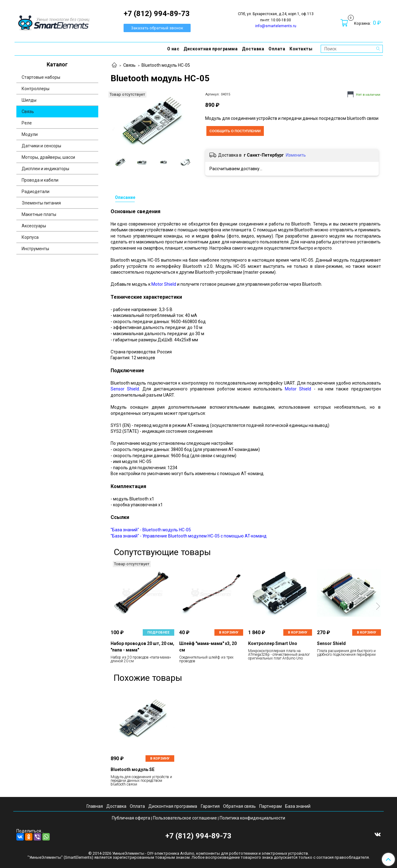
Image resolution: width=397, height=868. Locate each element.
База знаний (298, 806)
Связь (129, 65)
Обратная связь (239, 806)
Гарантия (210, 806)
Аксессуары (34, 226)
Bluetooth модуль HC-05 (166, 65)
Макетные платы (39, 214)
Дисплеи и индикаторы (45, 169)
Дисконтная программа (211, 49)
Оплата (277, 49)
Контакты (301, 49)
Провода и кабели (40, 180)
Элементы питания (41, 203)
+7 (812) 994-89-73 (198, 836)
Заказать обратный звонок (157, 28)
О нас (173, 49)
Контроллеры (36, 89)
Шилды (29, 100)
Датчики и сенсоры (41, 146)
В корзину (229, 632)
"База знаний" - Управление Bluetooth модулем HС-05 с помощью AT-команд (189, 536)
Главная (95, 806)
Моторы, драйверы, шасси (48, 157)
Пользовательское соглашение (185, 818)
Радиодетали (36, 192)
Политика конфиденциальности (252, 818)
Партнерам (270, 806)
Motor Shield (164, 284)
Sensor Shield (125, 389)
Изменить (296, 155)
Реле (27, 123)
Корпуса (30, 237)
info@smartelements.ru (276, 26)
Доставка (253, 49)
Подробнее (158, 632)
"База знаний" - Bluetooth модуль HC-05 (151, 530)
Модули (30, 134)
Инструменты (35, 249)
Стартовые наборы (41, 77)
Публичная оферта (131, 818)
